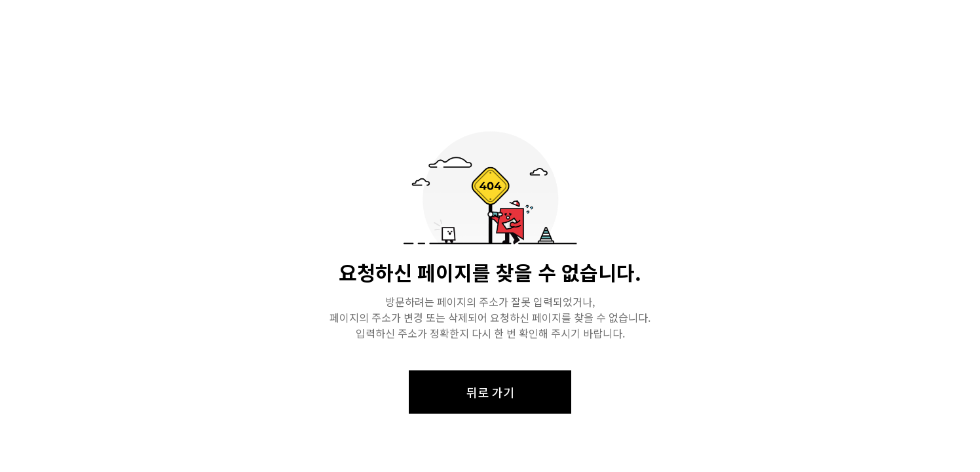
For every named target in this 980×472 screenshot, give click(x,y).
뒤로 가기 (490, 392)
